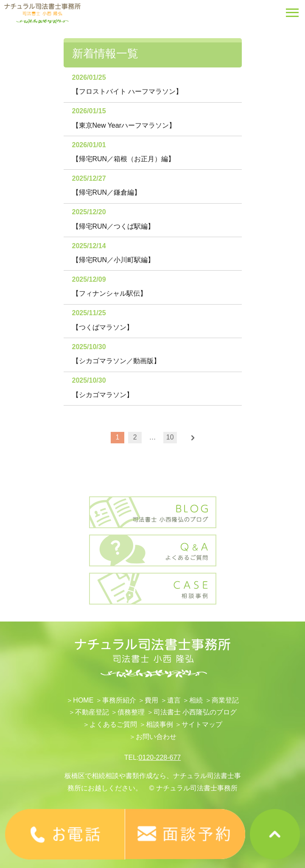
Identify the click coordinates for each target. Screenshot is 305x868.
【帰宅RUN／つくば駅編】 (113, 226)
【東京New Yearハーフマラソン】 (124, 125)
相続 (196, 700)
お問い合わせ (156, 737)
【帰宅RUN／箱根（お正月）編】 (124, 159)
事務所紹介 (119, 700)
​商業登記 (225, 700)
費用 (151, 700)
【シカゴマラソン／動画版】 (116, 361)
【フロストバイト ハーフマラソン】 (127, 91)
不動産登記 (92, 712)
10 (170, 437)
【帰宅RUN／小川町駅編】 (113, 260)
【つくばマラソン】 (103, 327)
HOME (83, 700)
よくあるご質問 (113, 724)
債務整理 (131, 712)
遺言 (174, 700)
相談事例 (159, 724)
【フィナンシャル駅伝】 (109, 293)
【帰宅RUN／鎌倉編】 (107, 192)
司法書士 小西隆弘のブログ (195, 712)
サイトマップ (202, 724)
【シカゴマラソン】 (103, 395)
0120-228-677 (160, 757)
